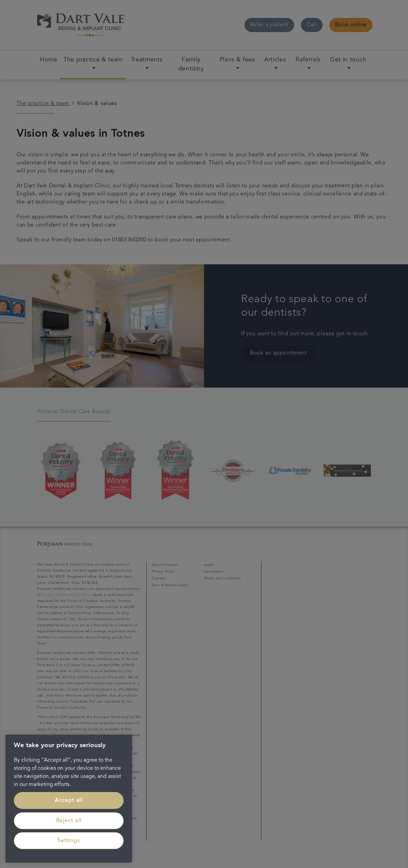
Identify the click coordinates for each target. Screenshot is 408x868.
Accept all (69, 800)
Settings (69, 841)
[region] (69, 799)
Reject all (69, 821)
